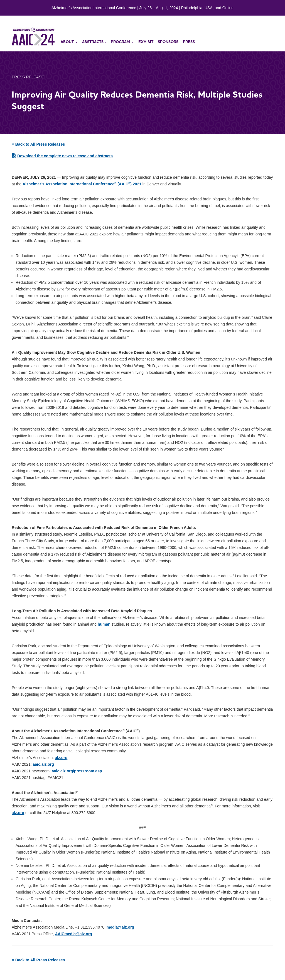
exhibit (146, 42)
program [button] (122, 42)
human (104, 624)
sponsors (168, 42)
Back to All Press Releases (40, 144)
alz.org (61, 758)
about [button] (69, 42)
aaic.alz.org (43, 764)
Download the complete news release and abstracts (65, 156)
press (189, 42)
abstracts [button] (94, 42)
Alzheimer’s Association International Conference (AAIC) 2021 (82, 184)
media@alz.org (120, 927)
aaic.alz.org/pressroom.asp (77, 771)
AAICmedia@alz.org (73, 934)
